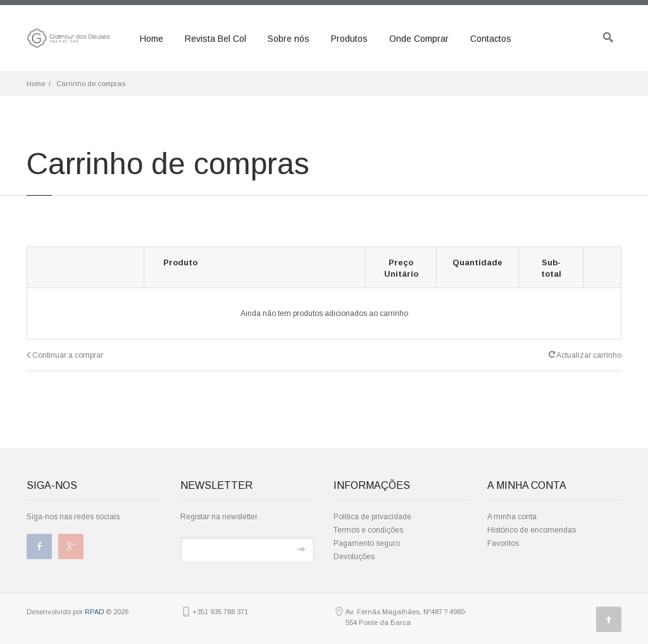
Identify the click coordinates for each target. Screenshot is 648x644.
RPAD (94, 612)
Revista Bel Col (215, 39)
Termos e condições (368, 530)
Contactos (491, 39)
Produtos (349, 39)
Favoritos (503, 543)
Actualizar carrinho (585, 355)
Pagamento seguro (367, 543)
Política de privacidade (372, 517)
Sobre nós (289, 39)
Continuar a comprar (65, 355)
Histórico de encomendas (532, 530)
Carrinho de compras (91, 84)
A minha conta (512, 517)
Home (152, 39)
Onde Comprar (419, 39)
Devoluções (354, 557)
